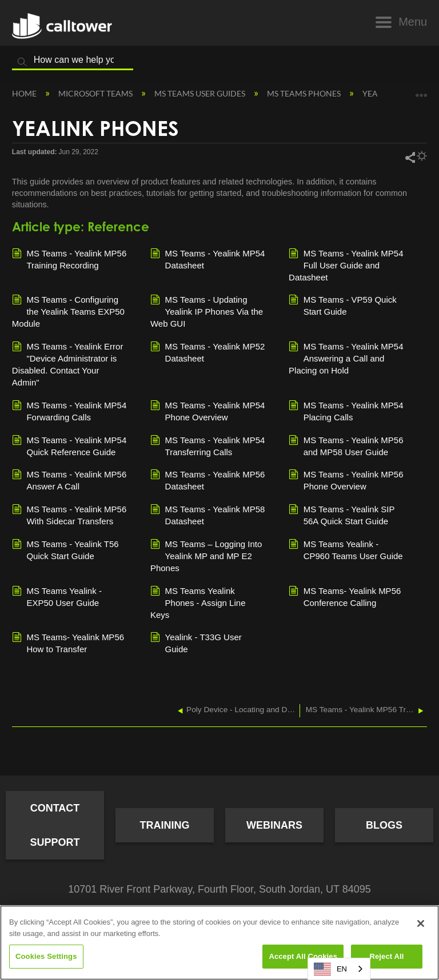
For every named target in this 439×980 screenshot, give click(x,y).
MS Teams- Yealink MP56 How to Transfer (68, 642)
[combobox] (339, 969)
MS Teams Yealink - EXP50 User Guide (57, 596)
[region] (219, 943)
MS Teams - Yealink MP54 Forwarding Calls (69, 411)
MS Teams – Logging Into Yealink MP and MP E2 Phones (206, 555)
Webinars (274, 825)
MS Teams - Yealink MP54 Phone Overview (207, 411)
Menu (413, 22)
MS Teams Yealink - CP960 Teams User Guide (346, 549)
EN (330, 969)
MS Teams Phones (305, 93)
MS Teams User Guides (201, 93)
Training (165, 825)
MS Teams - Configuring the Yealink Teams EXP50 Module (68, 311)
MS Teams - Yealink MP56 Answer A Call (69, 480)
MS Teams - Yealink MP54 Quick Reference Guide (69, 445)
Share (410, 157)
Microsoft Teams (96, 93)
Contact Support (55, 825)
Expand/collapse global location (421, 91)
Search (22, 62)
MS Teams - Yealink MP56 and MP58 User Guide (346, 445)
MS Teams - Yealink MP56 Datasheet (207, 480)
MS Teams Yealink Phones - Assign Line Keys (198, 602)
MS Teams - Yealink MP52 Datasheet (207, 352)
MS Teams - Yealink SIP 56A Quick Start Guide (342, 515)
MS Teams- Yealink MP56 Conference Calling (345, 596)
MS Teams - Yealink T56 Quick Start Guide (65, 549)
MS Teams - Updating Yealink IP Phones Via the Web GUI (207, 311)
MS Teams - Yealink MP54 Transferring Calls (207, 445)
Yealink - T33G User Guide (196, 642)
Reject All (386, 956)
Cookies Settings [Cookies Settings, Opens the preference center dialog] (46, 956)
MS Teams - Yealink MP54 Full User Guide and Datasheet (346, 265)
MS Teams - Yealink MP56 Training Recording (69, 259)
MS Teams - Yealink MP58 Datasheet (207, 515)
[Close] (421, 923)
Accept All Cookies (303, 956)
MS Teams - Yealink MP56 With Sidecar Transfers (69, 515)
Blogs (384, 825)
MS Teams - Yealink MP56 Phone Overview (346, 480)
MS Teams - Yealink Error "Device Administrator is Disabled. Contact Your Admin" (68, 364)
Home (25, 93)
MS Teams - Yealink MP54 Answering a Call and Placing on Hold (346, 358)
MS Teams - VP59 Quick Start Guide (343, 305)
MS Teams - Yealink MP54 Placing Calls (346, 411)
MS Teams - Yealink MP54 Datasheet (207, 259)
